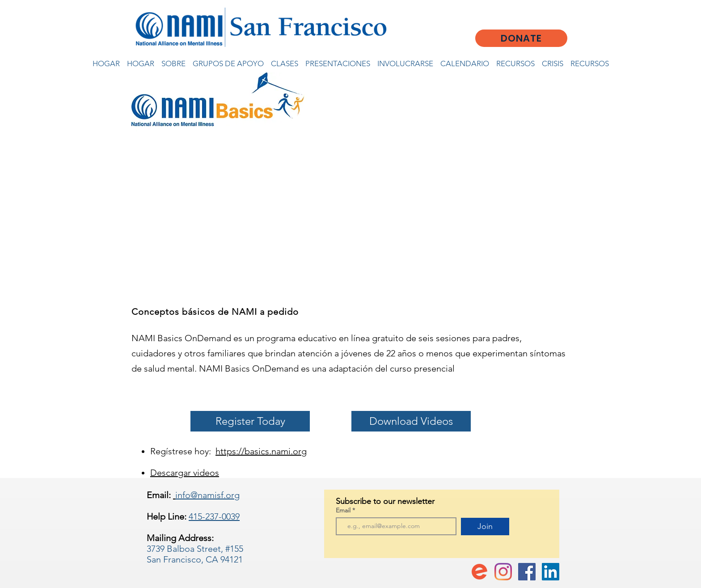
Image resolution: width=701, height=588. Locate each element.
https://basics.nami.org (261, 451)
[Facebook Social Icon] (527, 572)
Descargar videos (185, 473)
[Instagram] (503, 572)
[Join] (485, 527)
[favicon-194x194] (479, 572)
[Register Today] (250, 421)
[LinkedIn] (551, 572)
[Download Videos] (411, 421)
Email (344, 510)
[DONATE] (521, 38)
